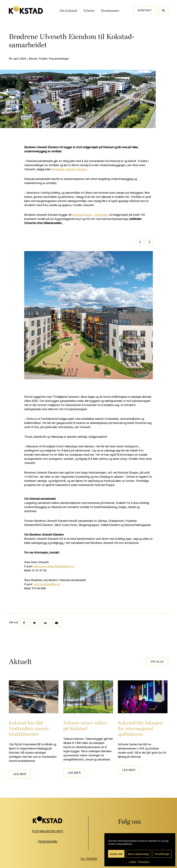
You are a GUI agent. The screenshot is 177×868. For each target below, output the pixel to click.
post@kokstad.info (48, 831)
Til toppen (89, 859)
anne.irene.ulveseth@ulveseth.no (54, 566)
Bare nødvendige (139, 854)
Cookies (133, 862)
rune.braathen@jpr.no (47, 584)
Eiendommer (110, 11)
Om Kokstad (68, 11)
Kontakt (145, 10)
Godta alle (116, 854)
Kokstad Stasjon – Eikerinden (90, 215)
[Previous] (140, 242)
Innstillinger (162, 854)
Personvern (144, 862)
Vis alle (157, 662)
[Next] (149, 242)
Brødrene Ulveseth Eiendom (70, 169)
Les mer (20, 774)
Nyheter (89, 11)
